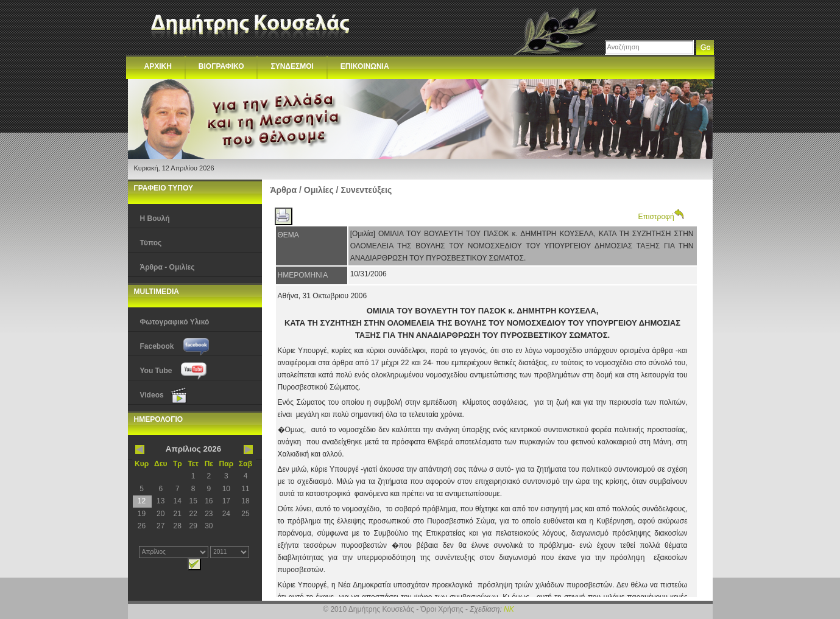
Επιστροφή (661, 217)
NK (509, 609)
